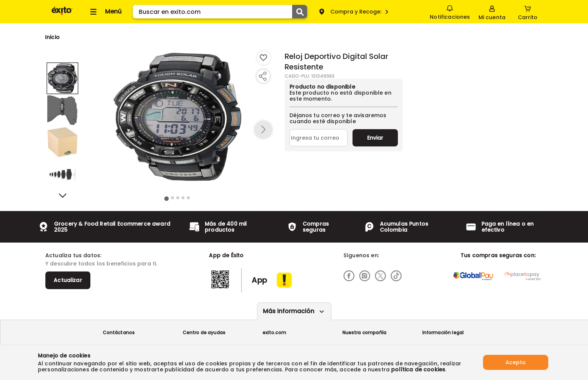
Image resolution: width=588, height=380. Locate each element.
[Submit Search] (300, 12)
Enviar (375, 138)
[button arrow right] (263, 130)
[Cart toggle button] (528, 12)
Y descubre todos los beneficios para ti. (101, 264)
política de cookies (418, 369)
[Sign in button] (492, 12)
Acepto (516, 362)
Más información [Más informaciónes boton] (289, 311)
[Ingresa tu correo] (319, 138)
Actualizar (68, 280)
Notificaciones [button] (450, 11)
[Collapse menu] (105, 12)
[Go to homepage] (52, 37)
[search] (220, 12)
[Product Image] (177, 117)
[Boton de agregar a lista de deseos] (264, 58)
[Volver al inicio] (62, 14)
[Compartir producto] (262, 76)
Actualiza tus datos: (73, 255)
